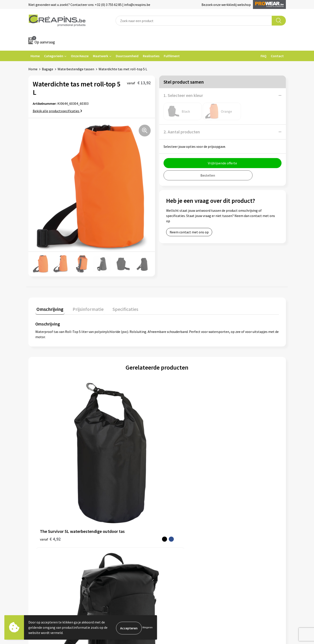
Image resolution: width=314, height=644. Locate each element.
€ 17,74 (234, 455)
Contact (277, 56)
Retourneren (172, 522)
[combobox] (194, 21)
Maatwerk (101, 56)
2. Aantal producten (182, 132)
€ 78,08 (112, 455)
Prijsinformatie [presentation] (84, 308)
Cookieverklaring (239, 515)
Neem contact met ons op (189, 232)
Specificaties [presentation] (119, 308)
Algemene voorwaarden (244, 509)
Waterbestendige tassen (76, 69)
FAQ (264, 56)
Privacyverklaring (239, 522)
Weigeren (148, 627)
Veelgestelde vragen (178, 515)
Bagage (48, 69)
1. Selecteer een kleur (183, 95)
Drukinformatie (110, 515)
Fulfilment (172, 56)
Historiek (106, 522)
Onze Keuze (80, 56)
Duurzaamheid (127, 56)
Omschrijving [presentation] (49, 308)
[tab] (49, 309)
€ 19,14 (173, 455)
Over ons (105, 529)
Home (35, 56)
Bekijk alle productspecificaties (57, 111)
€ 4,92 (50, 461)
